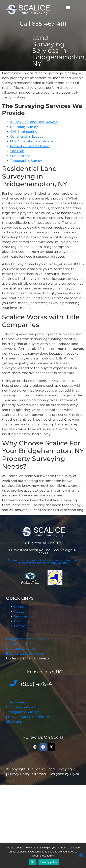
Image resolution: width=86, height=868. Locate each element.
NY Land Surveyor (21, 644)
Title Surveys (16, 702)
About (19, 612)
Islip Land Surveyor (22, 649)
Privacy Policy (19, 774)
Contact (21, 626)
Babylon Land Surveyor (25, 653)
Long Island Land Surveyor (27, 639)
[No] (81, 855)
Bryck (75, 774)
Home (19, 607)
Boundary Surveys (21, 707)
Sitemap (39, 774)
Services (21, 616)
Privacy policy (49, 862)
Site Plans (14, 722)
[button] (68, 7)
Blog (18, 621)
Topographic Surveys (23, 712)
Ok (33, 862)
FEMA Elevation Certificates (28, 717)
